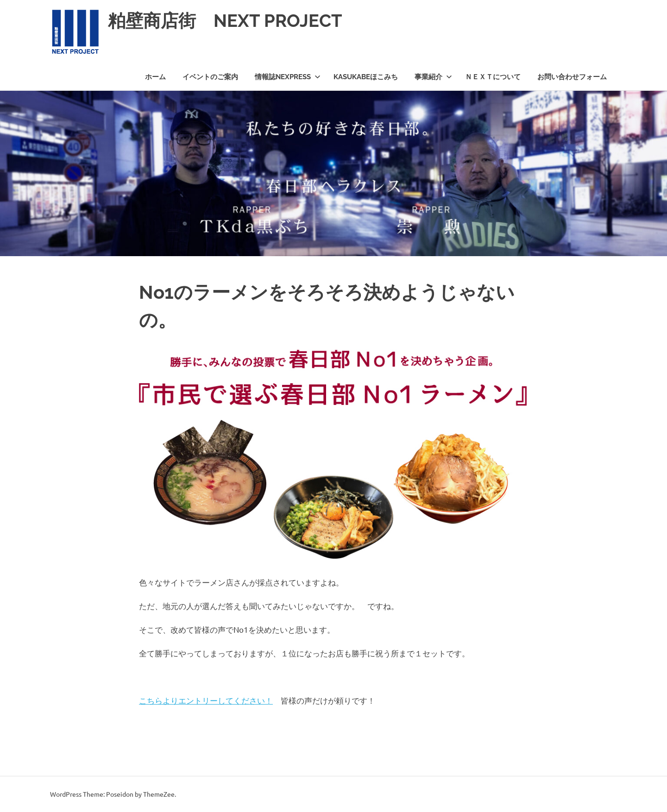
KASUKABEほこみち (366, 77)
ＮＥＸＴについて (493, 77)
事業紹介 (433, 77)
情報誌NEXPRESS (288, 77)
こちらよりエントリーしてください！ (206, 700)
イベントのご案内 (210, 77)
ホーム (155, 77)
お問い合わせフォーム (572, 77)
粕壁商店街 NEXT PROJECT (225, 21)
